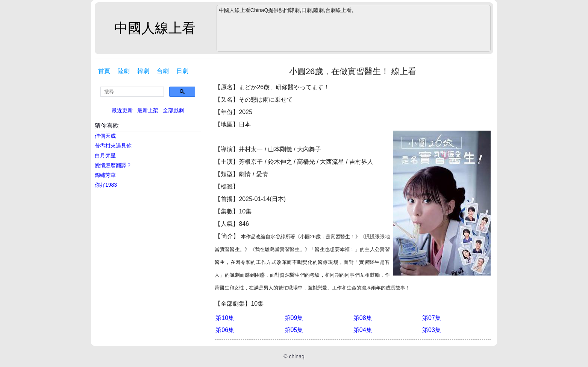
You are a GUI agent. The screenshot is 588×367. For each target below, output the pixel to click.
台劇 (163, 71)
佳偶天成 (105, 136)
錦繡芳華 (105, 175)
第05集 (294, 330)
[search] (132, 92)
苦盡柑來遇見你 (113, 146)
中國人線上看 (155, 28)
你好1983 (106, 185)
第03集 (432, 330)
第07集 (432, 318)
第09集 (294, 318)
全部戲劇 (173, 110)
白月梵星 (105, 155)
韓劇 (143, 71)
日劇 (182, 71)
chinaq (296, 356)
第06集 (225, 330)
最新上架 (148, 110)
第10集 (225, 318)
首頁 (104, 71)
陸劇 (124, 71)
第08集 (363, 318)
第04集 (363, 330)
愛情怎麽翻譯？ (113, 165)
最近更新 (122, 110)
